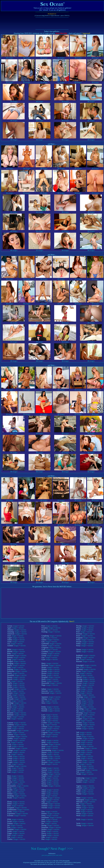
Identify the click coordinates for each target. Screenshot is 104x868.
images (10, 57)
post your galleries (47, 855)
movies (22, 626)
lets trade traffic (58, 855)
